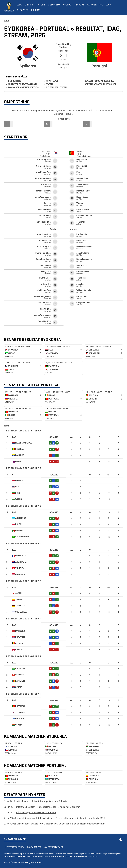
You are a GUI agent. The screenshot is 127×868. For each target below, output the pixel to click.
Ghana (19, 725)
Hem (6, 21)
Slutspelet (23, 10)
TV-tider (40, 5)
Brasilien (20, 669)
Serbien (19, 687)
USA (17, 487)
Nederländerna (24, 443)
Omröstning (15, 81)
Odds (19, 5)
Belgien (19, 643)
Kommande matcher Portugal (24, 87)
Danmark (20, 574)
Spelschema (54, 5)
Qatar (18, 461)
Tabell (50, 84)
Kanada (19, 650)
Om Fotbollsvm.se (54, 847)
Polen (18, 524)
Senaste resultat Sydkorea (99, 81)
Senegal (20, 449)
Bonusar (36, 10)
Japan (18, 593)
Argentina (21, 518)
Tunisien (20, 568)
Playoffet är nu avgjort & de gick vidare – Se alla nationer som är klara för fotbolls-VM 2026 (60, 818)
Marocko (20, 631)
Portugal (20, 706)
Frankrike (21, 556)
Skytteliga (105, 5)
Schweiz (20, 675)
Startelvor (52, 81)
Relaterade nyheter (57, 87)
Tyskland (20, 606)
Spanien (19, 599)
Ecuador (20, 455)
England (20, 481)
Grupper (68, 5)
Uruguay (20, 719)
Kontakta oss (34, 847)
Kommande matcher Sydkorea (100, 84)
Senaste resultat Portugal (23, 84)
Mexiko (19, 530)
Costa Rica (21, 612)
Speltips (29, 5)
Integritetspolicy (15, 847)
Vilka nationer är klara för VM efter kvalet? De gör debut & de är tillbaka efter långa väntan (61, 824)
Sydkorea (20, 712)
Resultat (80, 5)
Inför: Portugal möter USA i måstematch (36, 812)
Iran (18, 493)
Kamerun (20, 681)
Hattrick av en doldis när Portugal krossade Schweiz (41, 801)
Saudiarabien (22, 537)
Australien (21, 562)
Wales (18, 499)
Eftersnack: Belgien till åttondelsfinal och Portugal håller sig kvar (48, 807)
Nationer (92, 5)
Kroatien (20, 637)
